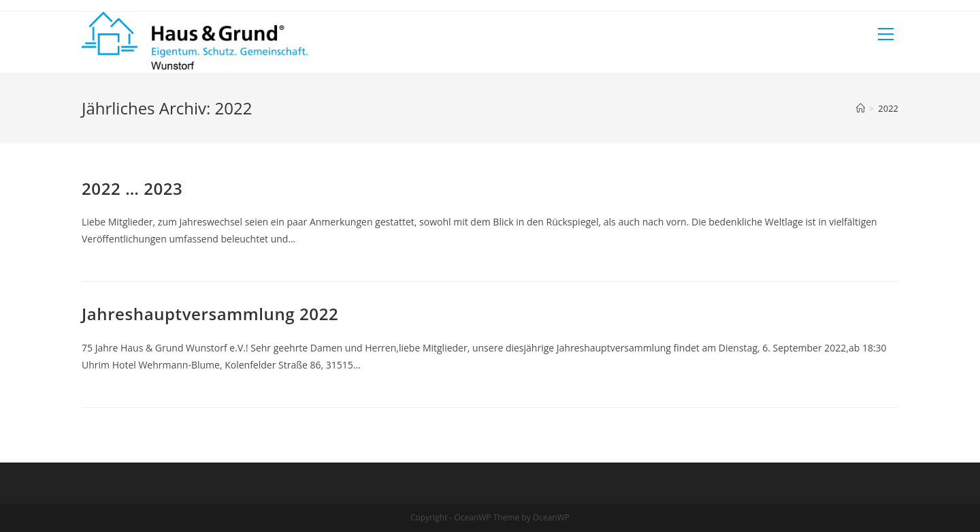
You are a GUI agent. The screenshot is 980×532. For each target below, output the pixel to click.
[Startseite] (861, 108)
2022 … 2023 (132, 188)
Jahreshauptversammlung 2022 (210, 314)
